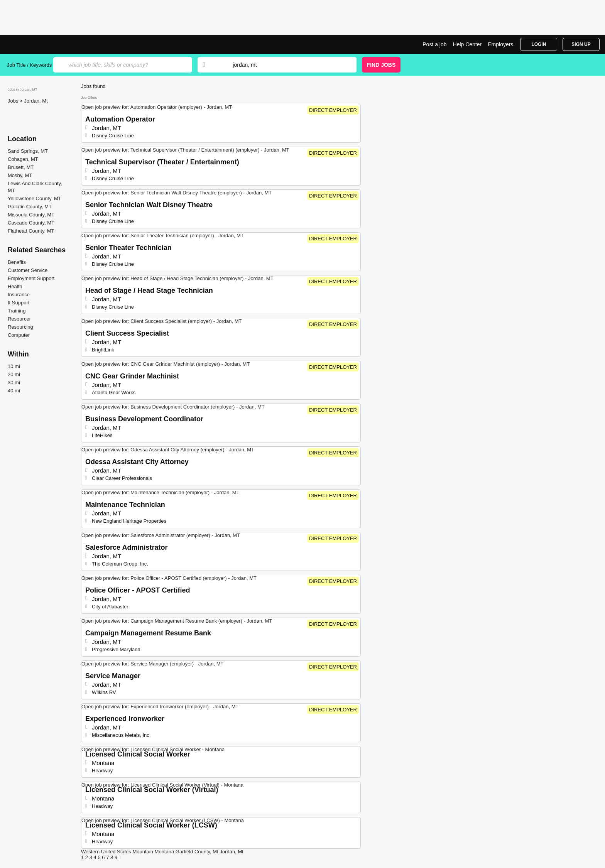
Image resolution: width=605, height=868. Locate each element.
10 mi (14, 366)
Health (15, 286)
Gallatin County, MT (30, 207)
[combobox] (287, 65)
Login (539, 44)
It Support (19, 303)
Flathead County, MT (31, 231)
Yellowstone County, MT (35, 198)
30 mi (14, 382)
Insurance (19, 295)
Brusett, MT (21, 167)
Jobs (14, 101)
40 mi (14, 391)
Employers (500, 44)
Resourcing (20, 327)
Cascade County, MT (31, 223)
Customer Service (28, 270)
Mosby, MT (20, 175)
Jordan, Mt (36, 101)
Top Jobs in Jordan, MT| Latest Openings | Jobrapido (36, 44)
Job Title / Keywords (29, 65)
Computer (19, 335)
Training (17, 311)
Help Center (467, 44)
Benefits (17, 262)
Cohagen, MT (23, 159)
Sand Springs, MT (28, 151)
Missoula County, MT (31, 215)
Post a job (434, 44)
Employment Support (31, 278)
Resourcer (19, 319)
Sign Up (581, 44)
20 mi (14, 374)
